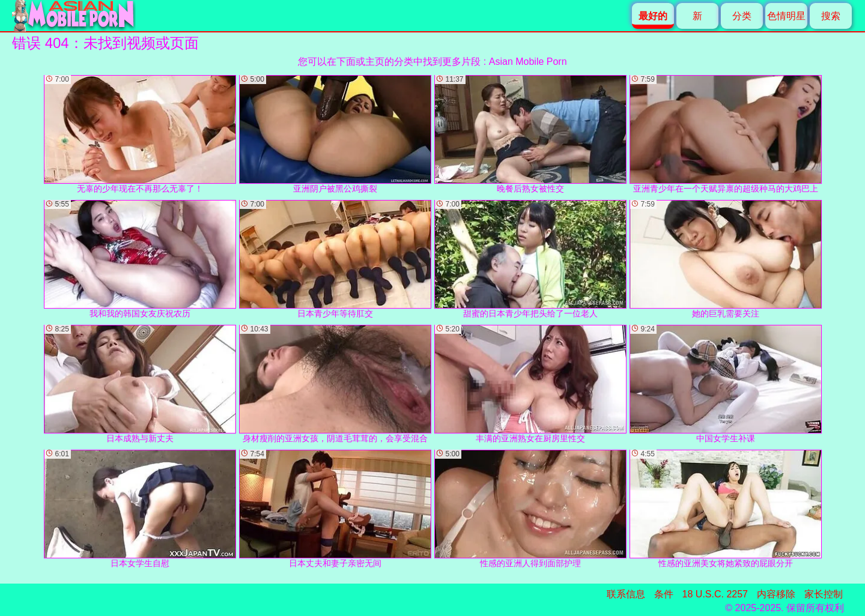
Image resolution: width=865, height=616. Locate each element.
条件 (664, 594)
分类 (742, 16)
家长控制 (824, 594)
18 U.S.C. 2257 (715, 594)
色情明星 (786, 16)
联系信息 (626, 594)
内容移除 (776, 594)
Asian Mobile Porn (528, 62)
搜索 (831, 16)
